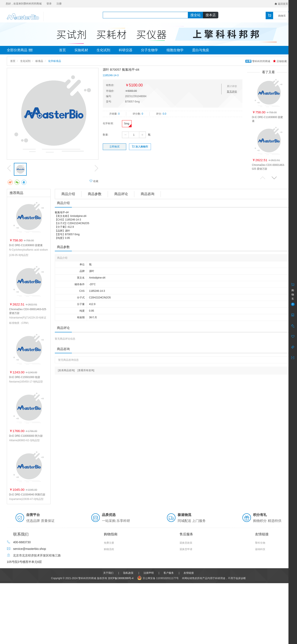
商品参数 (95, 194)
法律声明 (149, 573)
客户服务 (169, 573)
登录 (49, 4)
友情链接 (189, 573)
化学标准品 (55, 61)
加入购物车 (140, 147)
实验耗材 (81, 50)
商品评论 (121, 194)
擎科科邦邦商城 (258, 61)
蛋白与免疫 (201, 50)
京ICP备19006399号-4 (121, 578)
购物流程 (109, 549)
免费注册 (109, 543)
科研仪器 (126, 50)
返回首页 (281, 4)
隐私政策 (128, 573)
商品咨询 (148, 194)
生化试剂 (103, 50)
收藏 (94, 181)
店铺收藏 (280, 61)
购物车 (282, 16)
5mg (127, 124)
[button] (274, 178)
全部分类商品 (20, 50)
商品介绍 (68, 194)
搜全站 (196, 15)
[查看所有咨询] (86, 370)
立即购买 (114, 147)
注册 (59, 4)
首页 (62, 50)
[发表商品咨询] (66, 370)
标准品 (39, 61)
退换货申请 (186, 549)
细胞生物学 (175, 50)
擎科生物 (260, 543)
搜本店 (211, 15)
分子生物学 (149, 50)
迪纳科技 (260, 549)
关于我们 (108, 573)
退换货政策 (186, 543)
